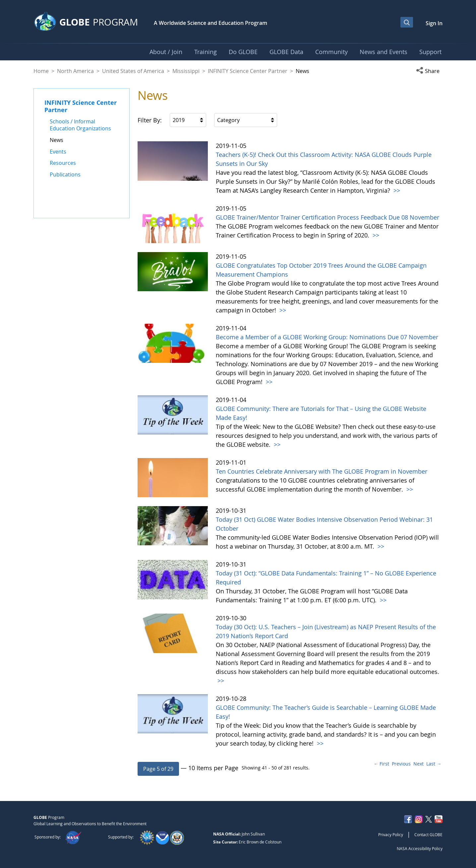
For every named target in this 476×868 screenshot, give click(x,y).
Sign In (434, 23)
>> (396, 190)
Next (418, 764)
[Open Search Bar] (407, 22)
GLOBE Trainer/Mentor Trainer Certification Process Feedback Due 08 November (327, 217)
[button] (429, 71)
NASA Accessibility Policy (420, 848)
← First (381, 764)
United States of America (133, 71)
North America (75, 71)
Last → (434, 764)
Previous (401, 764)
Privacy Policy (391, 835)
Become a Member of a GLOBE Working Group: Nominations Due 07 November (327, 337)
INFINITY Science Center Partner (248, 71)
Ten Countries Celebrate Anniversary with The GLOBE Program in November (322, 471)
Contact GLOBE (428, 835)
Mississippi (186, 71)
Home (41, 71)
